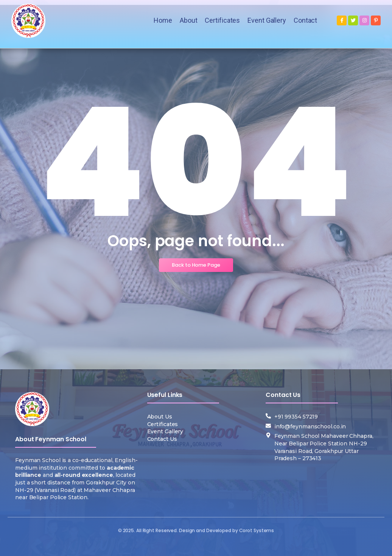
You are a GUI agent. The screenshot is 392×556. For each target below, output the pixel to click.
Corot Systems (257, 530)
